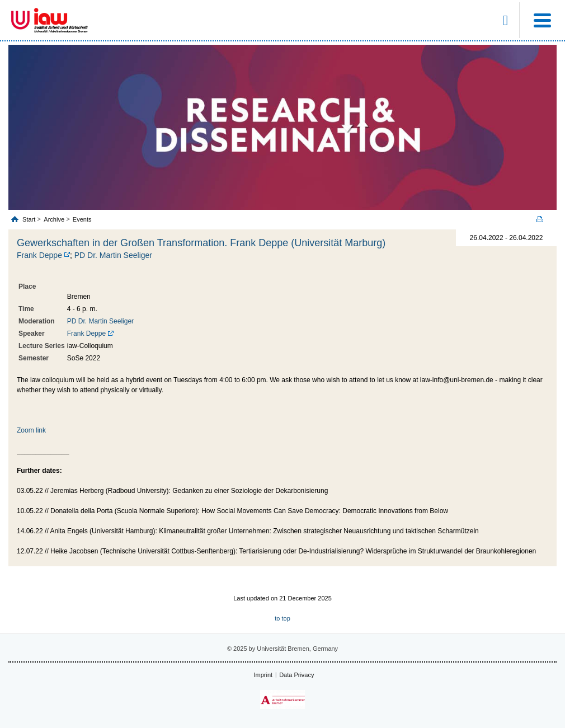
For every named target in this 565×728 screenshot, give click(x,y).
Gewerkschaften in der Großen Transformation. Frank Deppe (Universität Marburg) (201, 243)
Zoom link (31, 430)
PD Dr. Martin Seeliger (113, 255)
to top (282, 618)
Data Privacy (296, 675)
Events (82, 219)
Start (30, 219)
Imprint (263, 675)
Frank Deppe (39, 255)
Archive (54, 219)
